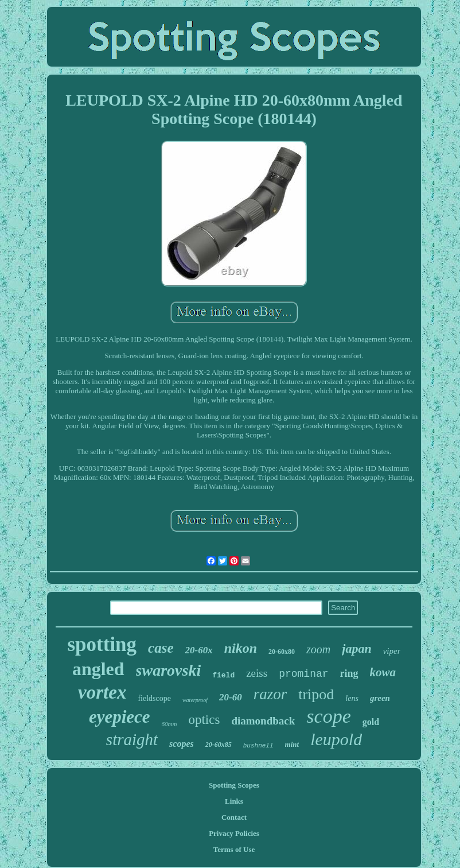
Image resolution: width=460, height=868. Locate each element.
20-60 (231, 697)
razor (270, 694)
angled (98, 669)
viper (392, 651)
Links (234, 801)
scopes (182, 744)
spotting (102, 644)
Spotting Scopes (234, 785)
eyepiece (120, 717)
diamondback (263, 721)
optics (204, 720)
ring (349, 673)
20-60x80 (282, 652)
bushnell (258, 746)
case (161, 648)
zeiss (257, 673)
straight (132, 739)
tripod (316, 694)
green (380, 698)
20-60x (199, 650)
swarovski (169, 670)
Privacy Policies (234, 833)
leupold (336, 739)
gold (371, 722)
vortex (102, 692)
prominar (303, 674)
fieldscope (154, 698)
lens (352, 698)
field (223, 675)
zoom (318, 649)
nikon (241, 648)
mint (292, 744)
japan (356, 648)
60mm (169, 724)
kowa (383, 672)
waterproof (195, 700)
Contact (234, 817)
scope (328, 716)
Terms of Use (234, 849)
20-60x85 (219, 745)
